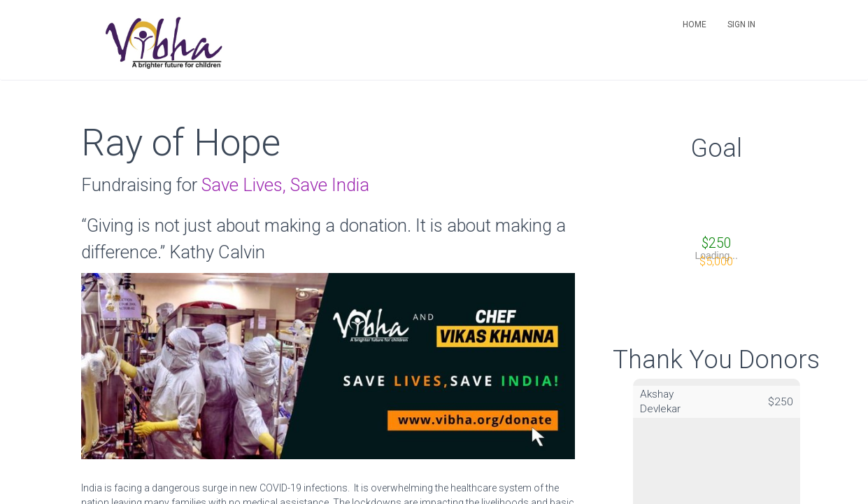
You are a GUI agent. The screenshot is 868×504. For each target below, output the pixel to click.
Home (695, 24)
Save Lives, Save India (285, 185)
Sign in (741, 24)
